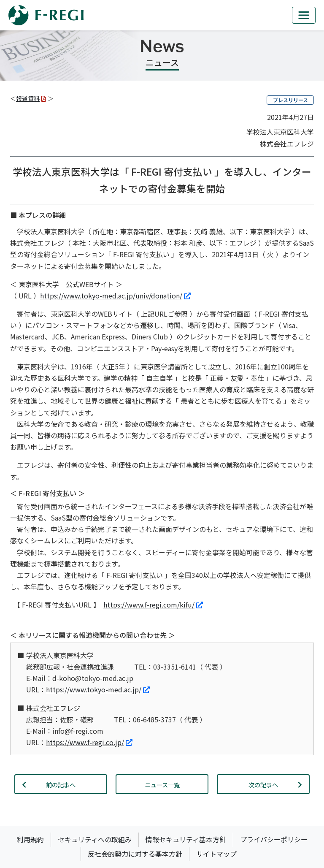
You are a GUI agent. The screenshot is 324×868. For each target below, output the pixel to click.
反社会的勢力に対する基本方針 (135, 854)
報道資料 (31, 98)
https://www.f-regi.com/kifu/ (153, 605)
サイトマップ (216, 854)
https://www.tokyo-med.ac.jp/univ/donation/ (115, 296)
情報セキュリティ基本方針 (186, 839)
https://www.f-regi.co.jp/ (89, 742)
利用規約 (30, 839)
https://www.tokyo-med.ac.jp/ (98, 689)
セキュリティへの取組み (95, 839)
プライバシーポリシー (274, 839)
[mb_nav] (304, 15)
